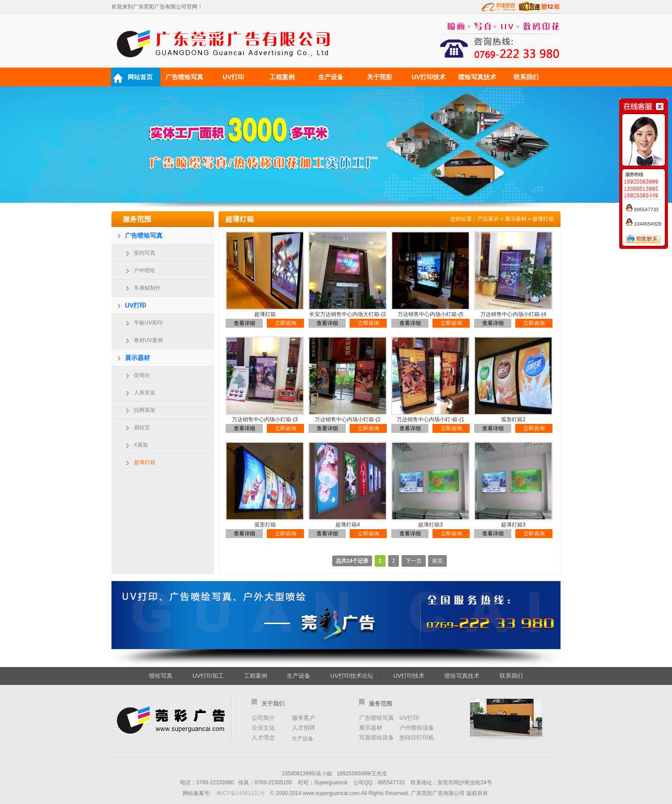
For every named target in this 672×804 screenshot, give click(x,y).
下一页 (414, 561)
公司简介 (263, 718)
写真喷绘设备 (377, 738)
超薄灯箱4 (348, 525)
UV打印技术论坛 (352, 676)
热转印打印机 (417, 738)
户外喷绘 (145, 270)
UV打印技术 (428, 77)
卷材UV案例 (148, 340)
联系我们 (526, 77)
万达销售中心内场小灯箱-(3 (265, 419)
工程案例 (282, 77)
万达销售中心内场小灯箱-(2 (348, 419)
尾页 (437, 561)
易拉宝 (142, 428)
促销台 (142, 375)
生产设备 (331, 77)
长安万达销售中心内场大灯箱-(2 (348, 314)
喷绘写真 (161, 676)
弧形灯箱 (265, 525)
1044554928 (644, 224)
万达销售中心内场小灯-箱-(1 (430, 419)
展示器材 (137, 358)
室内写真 (145, 253)
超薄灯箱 (145, 462)
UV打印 (233, 77)
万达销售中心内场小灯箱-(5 (430, 314)
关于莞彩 (380, 77)
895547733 (642, 210)
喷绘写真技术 (477, 77)
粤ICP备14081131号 (241, 793)
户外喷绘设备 (417, 728)
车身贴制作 (147, 288)
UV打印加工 (208, 676)
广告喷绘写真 (184, 77)
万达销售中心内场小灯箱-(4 (513, 314)
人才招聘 (304, 728)
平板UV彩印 (148, 323)
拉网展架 (145, 410)
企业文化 (263, 728)
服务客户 (304, 718)
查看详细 (244, 323)
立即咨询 (286, 323)
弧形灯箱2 (513, 419)
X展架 (141, 445)
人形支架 (145, 393)
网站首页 (140, 77)
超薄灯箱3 (430, 525)
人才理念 (263, 738)
